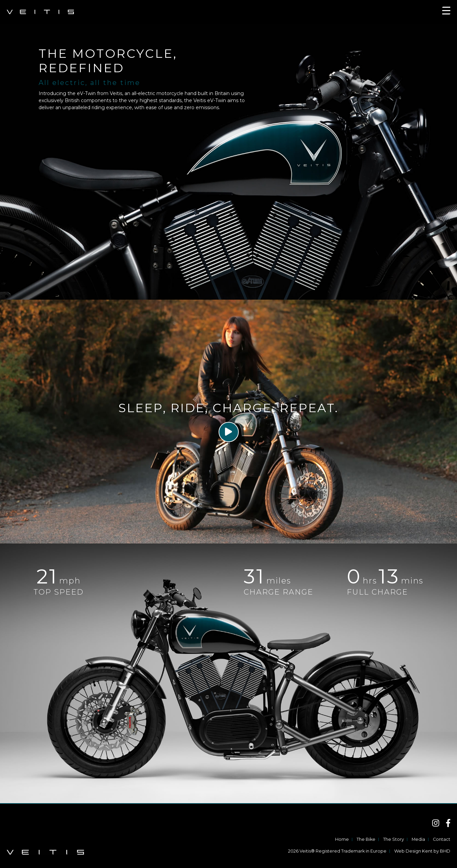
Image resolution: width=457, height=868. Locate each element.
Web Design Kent (413, 851)
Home (342, 839)
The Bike (366, 839)
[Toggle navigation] (446, 12)
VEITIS (40, 12)
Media (418, 839)
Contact (442, 839)
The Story (394, 839)
